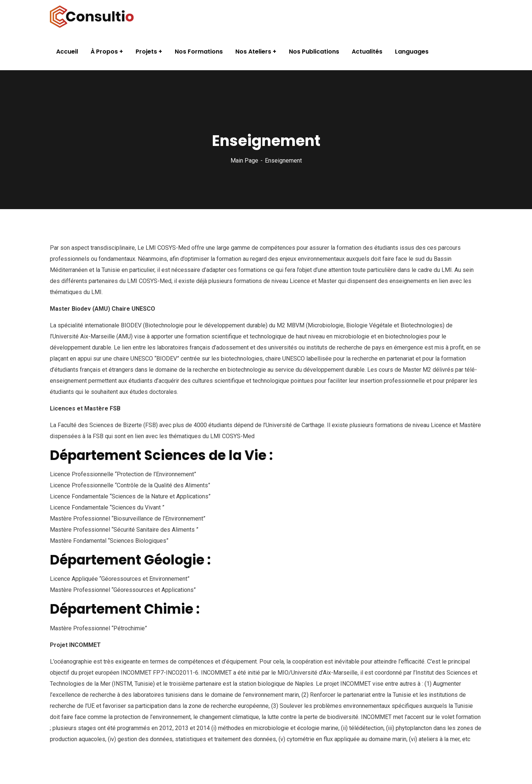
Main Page (244, 161)
